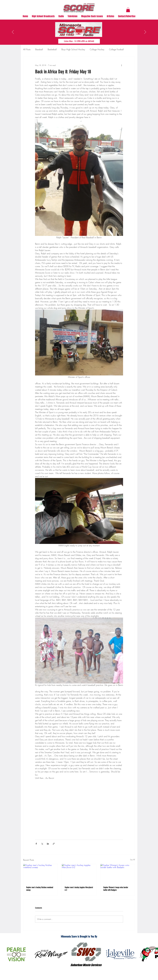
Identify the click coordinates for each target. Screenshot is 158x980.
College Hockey (97, 49)
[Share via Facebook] (36, 844)
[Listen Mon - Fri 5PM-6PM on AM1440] (79, 41)
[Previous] (13, 32)
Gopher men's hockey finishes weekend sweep (40, 889)
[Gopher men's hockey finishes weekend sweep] (40, 874)
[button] (128, 10)
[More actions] (122, 65)
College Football (116, 49)
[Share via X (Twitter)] (42, 844)
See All (132, 860)
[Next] (145, 32)
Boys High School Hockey (73, 49)
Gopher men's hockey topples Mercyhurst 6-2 (79, 889)
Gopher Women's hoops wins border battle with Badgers (116, 889)
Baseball (39, 49)
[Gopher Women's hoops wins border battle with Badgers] (118, 874)
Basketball (52, 49)
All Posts (27, 49)
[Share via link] (54, 844)
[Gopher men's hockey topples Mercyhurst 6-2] (79, 874)
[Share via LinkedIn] (48, 844)
